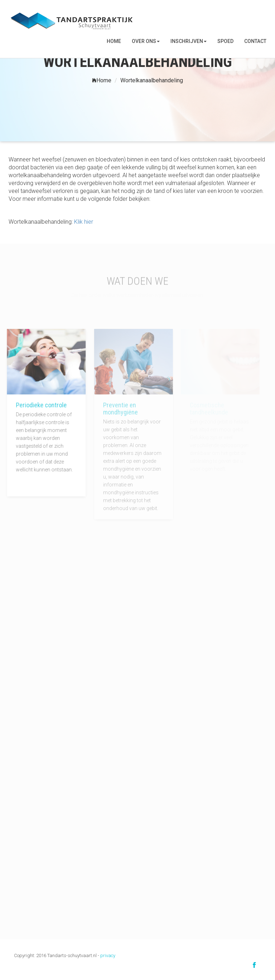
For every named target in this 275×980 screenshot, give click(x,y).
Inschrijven (189, 41)
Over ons (146, 41)
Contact (255, 41)
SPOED (225, 41)
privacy (108, 955)
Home (114, 41)
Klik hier (84, 222)
